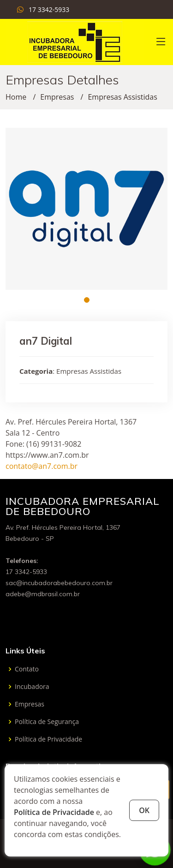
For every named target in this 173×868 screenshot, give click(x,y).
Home (16, 97)
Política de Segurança (47, 722)
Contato (27, 669)
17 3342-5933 (49, 9)
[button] (87, 300)
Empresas (57, 97)
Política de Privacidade (54, 812)
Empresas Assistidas (122, 97)
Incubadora (32, 687)
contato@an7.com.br (42, 466)
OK (144, 810)
